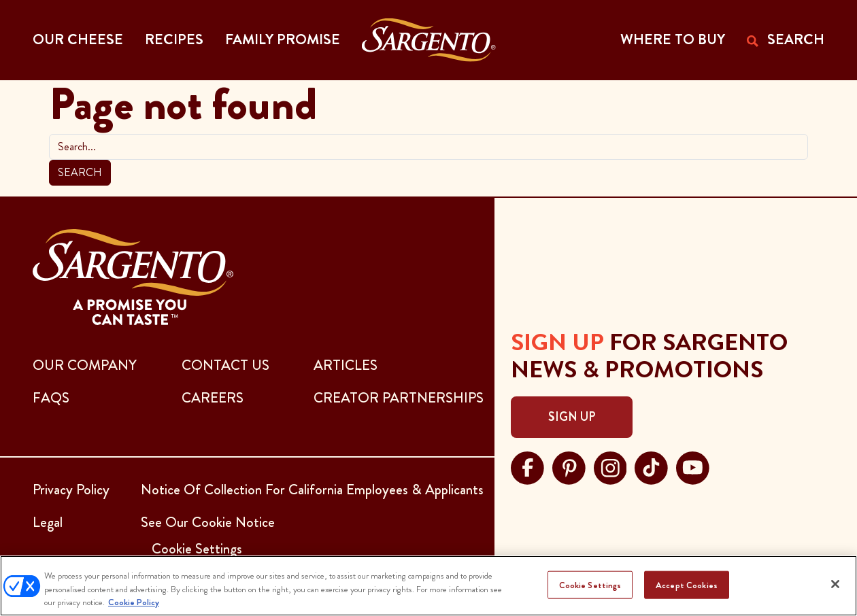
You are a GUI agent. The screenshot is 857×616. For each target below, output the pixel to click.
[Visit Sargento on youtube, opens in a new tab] (693, 466)
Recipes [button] (174, 39)
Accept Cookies (687, 584)
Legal (48, 522)
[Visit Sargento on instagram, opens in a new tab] (610, 466)
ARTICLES (346, 365)
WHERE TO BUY (673, 39)
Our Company (85, 365)
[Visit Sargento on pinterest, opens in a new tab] (569, 466)
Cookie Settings (590, 584)
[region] (428, 586)
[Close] (835, 584)
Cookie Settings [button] (197, 549)
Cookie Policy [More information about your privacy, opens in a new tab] (134, 602)
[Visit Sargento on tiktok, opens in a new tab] (651, 466)
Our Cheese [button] (78, 39)
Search (80, 172)
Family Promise (283, 39)
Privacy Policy (71, 490)
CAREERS (213, 398)
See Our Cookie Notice (208, 522)
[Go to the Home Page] (429, 40)
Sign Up (572, 417)
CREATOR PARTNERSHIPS (399, 398)
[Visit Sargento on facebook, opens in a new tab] (527, 466)
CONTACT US (225, 365)
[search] (428, 147)
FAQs (51, 398)
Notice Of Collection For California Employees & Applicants (312, 490)
